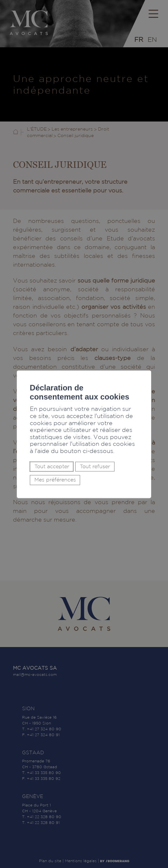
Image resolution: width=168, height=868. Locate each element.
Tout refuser (95, 466)
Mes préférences (55, 480)
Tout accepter (52, 466)
